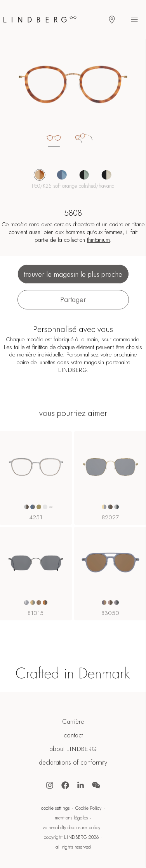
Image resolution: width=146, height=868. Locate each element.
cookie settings (55, 808)
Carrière (73, 722)
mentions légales (71, 818)
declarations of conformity (73, 763)
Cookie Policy (88, 808)
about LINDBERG (73, 749)
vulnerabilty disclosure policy (71, 828)
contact (73, 735)
